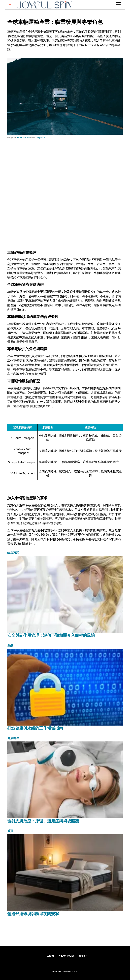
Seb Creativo (23, 138)
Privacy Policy (66, 956)
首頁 (10, 831)
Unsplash (40, 138)
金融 (10, 645)
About (51, 956)
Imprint (83, 956)
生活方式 (13, 552)
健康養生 (13, 738)
